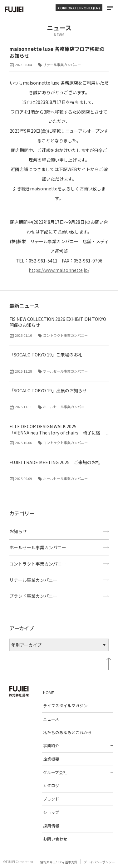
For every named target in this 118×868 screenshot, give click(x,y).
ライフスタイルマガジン (65, 706)
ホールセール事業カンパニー (38, 547)
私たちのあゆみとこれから (67, 732)
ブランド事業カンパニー (33, 596)
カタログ (51, 785)
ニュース (51, 719)
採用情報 (51, 826)
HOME (49, 692)
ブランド (51, 799)
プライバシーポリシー (99, 862)
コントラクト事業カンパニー (38, 564)
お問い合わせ (55, 839)
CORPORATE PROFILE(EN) (79, 8)
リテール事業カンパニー (33, 580)
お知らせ (18, 531)
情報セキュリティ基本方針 (59, 862)
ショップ (51, 812)
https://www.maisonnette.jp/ (59, 270)
